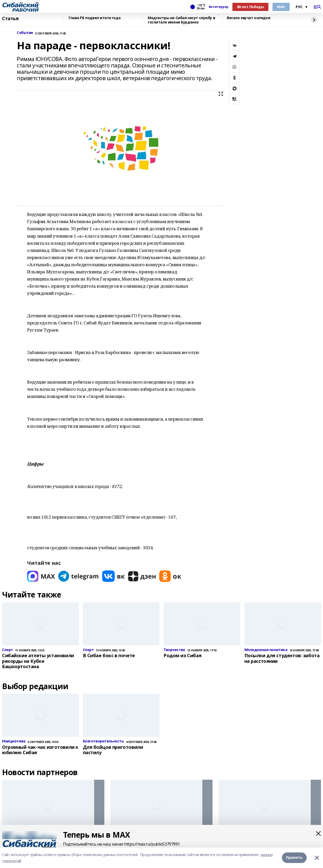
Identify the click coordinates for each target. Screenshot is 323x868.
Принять (294, 858)
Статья (10, 19)
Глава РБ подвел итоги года (95, 18)
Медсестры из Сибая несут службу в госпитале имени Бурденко (181, 20)
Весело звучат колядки (249, 18)
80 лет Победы (251, 7)
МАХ (281, 7)
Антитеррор (219, 7)
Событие (25, 33)
